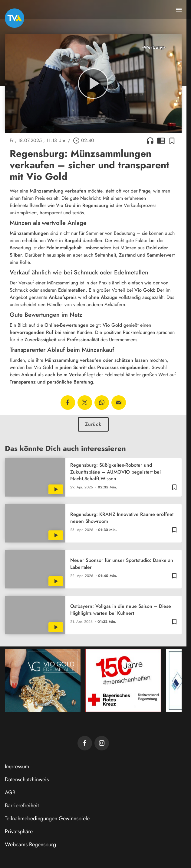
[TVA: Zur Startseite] (15, 18)
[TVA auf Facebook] (85, 743)
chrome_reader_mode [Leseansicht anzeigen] (161, 141)
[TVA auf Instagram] (102, 743)
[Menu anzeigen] (179, 10)
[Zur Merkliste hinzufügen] (172, 141)
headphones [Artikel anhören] (150, 141)
